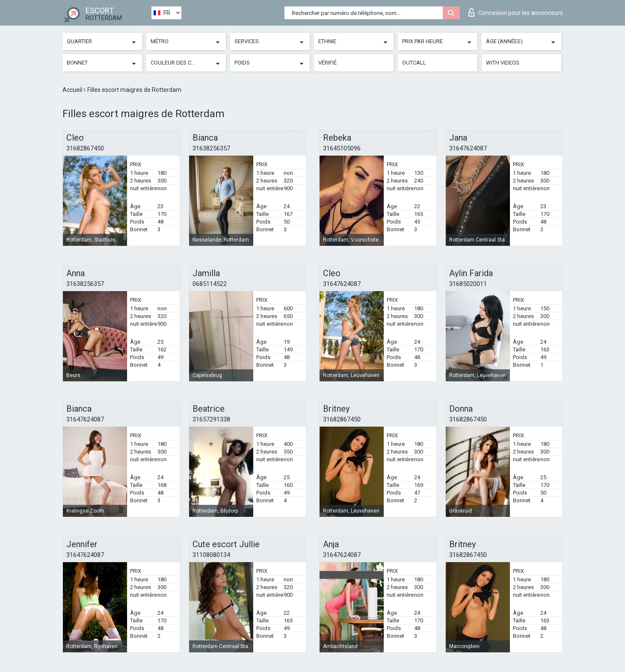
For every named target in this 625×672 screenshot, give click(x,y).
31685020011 (468, 284)
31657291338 (211, 419)
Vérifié (327, 63)
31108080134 (211, 555)
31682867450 (85, 148)
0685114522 (210, 284)
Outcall (414, 63)
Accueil (73, 90)
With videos (503, 63)
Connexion (516, 12)
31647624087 (468, 148)
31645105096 (342, 148)
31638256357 (211, 148)
